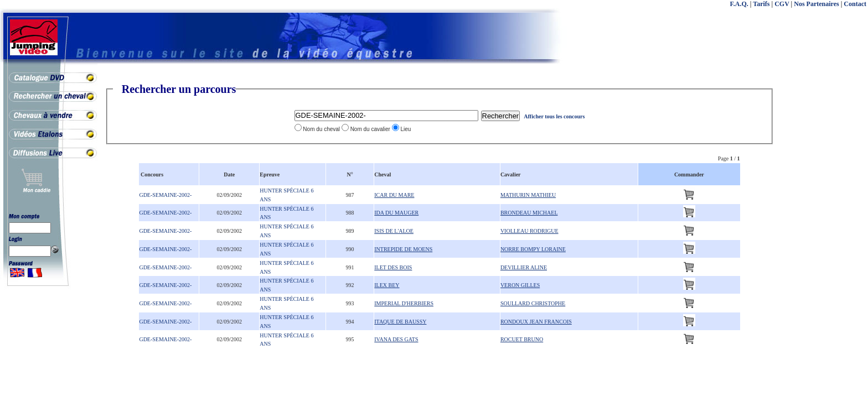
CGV (782, 4)
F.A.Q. (739, 4)
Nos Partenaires (816, 4)
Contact (855, 4)
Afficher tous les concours (554, 116)
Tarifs (761, 4)
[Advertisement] (824, 249)
